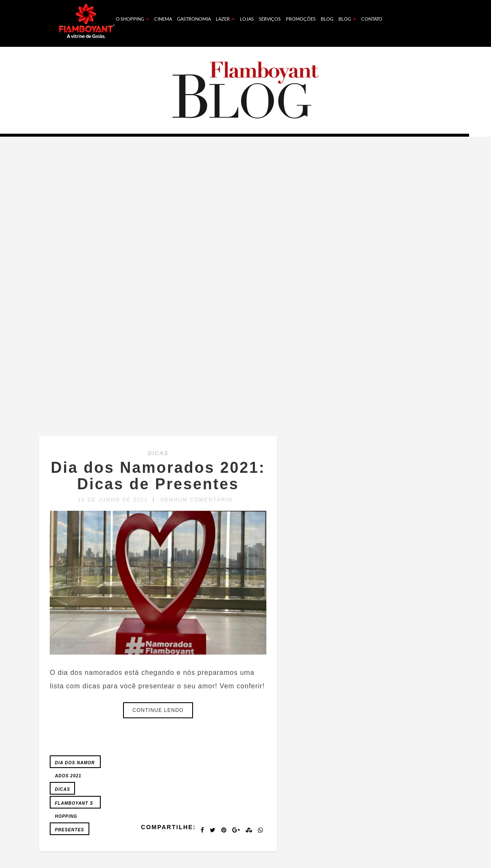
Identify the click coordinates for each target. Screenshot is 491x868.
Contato (372, 19)
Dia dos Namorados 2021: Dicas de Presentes (158, 476)
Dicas (62, 789)
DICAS (158, 453)
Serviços (270, 19)
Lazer (225, 19)
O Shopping (133, 19)
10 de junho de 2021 (113, 500)
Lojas (247, 19)
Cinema (163, 19)
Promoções (301, 19)
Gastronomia (194, 19)
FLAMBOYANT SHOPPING (74, 805)
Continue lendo (158, 710)
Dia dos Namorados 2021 (75, 764)
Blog (327, 19)
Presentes (70, 830)
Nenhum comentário (197, 500)
